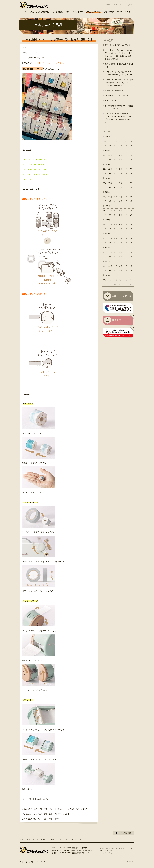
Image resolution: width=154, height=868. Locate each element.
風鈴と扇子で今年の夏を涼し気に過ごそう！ (119, 65)
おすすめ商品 (58, 12)
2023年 (108, 178)
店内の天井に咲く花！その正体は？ (118, 45)
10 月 (115, 155)
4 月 (115, 146)
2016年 (108, 275)
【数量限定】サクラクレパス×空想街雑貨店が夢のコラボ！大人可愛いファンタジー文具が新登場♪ (119, 83)
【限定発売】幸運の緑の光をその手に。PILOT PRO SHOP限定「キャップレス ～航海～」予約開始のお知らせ (119, 118)
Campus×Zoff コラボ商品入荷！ (117, 96)
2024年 (108, 164)
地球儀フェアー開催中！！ (115, 91)
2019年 (108, 234)
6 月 (105, 146)
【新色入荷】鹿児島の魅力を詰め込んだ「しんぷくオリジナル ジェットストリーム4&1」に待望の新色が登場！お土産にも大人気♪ (119, 55)
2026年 (108, 137)
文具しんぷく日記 (93, 12)
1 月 (131, 146)
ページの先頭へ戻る (125, 833)
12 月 (105, 155)
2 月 (126, 146)
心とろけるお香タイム (113, 101)
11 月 (110, 155)
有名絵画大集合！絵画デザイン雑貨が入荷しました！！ (119, 107)
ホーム (22, 839)
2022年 (108, 192)
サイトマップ (41, 862)
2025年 (108, 150)
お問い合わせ (108, 12)
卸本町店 (108, 40)
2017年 (108, 261)
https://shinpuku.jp (107, 853)
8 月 (126, 155)
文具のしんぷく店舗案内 (40, 12)
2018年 (108, 248)
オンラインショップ (125, 12)
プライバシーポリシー (28, 862)
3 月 (121, 146)
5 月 (110, 146)
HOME (24, 12)
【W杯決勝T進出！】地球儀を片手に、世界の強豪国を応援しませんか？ (119, 73)
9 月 (121, 155)
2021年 (108, 206)
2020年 (108, 220)
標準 (115, 5)
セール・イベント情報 (74, 12)
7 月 (131, 141)
